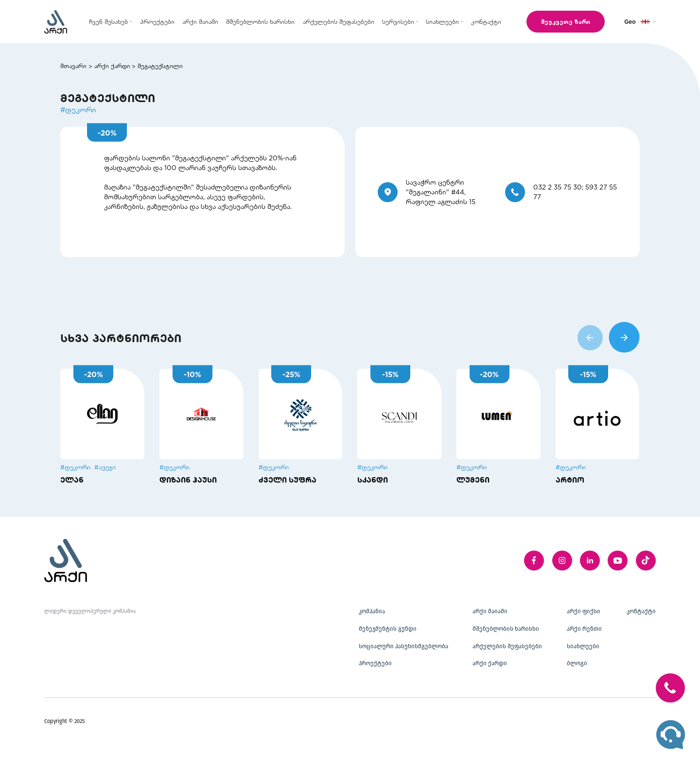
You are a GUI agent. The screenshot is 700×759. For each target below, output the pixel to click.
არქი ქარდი (112, 66)
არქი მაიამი (490, 611)
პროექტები (375, 663)
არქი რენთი (584, 629)
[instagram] (562, 561)
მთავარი (73, 66)
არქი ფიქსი (584, 611)
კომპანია (372, 611)
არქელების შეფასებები (507, 646)
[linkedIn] (590, 561)
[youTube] (618, 561)
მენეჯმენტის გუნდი (388, 629)
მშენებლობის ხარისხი (506, 629)
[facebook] (534, 561)
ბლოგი (577, 663)
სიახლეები (583, 646)
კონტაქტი (641, 611)
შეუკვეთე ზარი (566, 21)
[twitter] (646, 561)
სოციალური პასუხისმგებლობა (403, 646)
